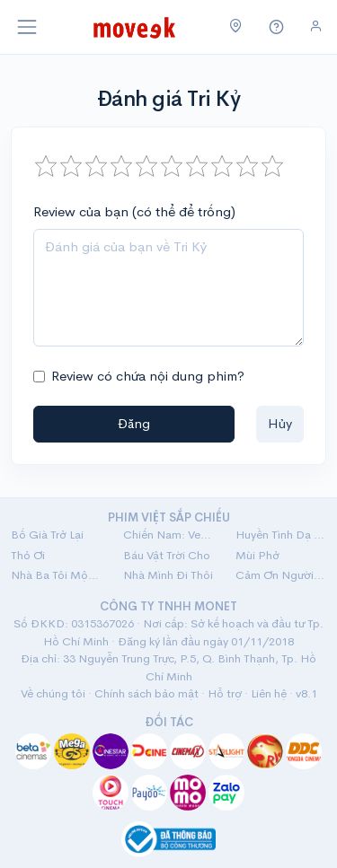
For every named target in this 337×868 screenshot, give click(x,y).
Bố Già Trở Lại (47, 535)
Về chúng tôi (53, 693)
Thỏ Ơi (28, 555)
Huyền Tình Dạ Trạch (281, 535)
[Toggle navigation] (27, 27)
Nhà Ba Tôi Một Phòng (56, 575)
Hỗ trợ (225, 693)
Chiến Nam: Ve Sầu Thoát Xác (168, 535)
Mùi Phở (257, 555)
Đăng (134, 423)
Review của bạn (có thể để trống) (134, 211)
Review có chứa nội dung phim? (148, 376)
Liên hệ (269, 693)
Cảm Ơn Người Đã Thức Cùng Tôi (281, 575)
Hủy (280, 423)
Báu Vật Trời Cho (167, 555)
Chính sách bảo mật (146, 693)
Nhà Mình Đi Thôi (168, 575)
